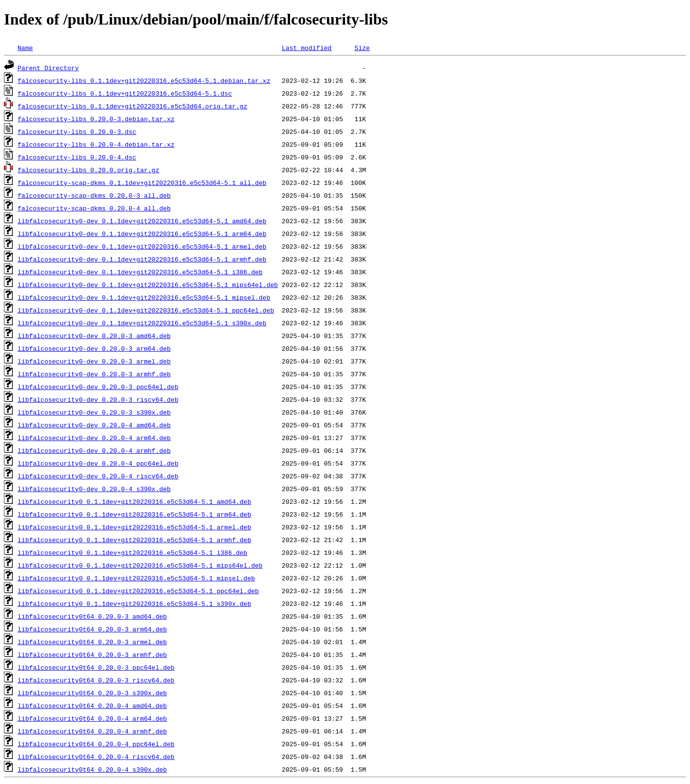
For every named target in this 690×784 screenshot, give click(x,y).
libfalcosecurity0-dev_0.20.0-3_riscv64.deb (98, 399)
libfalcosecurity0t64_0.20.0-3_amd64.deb (92, 616)
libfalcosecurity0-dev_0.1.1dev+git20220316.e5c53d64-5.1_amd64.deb (142, 221)
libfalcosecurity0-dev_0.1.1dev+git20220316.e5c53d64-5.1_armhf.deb (142, 259)
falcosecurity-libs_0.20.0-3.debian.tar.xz (96, 119)
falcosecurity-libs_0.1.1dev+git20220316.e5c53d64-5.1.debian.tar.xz (144, 80)
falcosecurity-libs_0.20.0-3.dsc (77, 131)
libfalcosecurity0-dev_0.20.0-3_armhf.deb (94, 374)
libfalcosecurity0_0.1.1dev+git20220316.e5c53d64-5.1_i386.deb (133, 552)
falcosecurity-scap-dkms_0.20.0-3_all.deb (94, 195)
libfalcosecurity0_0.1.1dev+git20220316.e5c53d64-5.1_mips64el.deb (140, 565)
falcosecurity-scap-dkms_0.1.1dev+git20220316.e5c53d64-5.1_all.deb (142, 183)
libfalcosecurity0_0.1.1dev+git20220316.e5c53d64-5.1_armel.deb (134, 527)
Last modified (306, 48)
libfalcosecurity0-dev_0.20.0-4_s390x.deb (94, 489)
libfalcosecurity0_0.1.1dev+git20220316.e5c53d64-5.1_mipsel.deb (136, 578)
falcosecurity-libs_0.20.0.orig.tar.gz (89, 170)
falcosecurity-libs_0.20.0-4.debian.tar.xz (96, 144)
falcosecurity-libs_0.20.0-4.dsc (77, 157)
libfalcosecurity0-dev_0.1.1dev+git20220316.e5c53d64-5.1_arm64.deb (142, 234)
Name (25, 48)
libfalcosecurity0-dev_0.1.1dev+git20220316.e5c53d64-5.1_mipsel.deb (144, 297)
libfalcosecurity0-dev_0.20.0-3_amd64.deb (94, 336)
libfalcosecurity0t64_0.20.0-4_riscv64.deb (96, 757)
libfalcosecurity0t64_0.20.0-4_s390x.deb (92, 769)
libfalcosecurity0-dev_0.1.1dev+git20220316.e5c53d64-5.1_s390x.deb (142, 323)
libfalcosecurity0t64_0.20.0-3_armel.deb (92, 642)
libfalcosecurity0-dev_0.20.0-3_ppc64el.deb (98, 387)
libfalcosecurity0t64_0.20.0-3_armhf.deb (92, 654)
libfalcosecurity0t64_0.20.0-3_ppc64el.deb (96, 667)
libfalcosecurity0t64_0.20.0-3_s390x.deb (92, 693)
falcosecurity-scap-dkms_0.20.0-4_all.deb (94, 208)
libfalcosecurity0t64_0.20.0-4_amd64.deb (92, 706)
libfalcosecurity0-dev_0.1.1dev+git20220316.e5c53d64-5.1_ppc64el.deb (146, 310)
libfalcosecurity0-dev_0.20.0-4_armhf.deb (94, 450)
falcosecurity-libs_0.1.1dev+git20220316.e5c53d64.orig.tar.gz (133, 106)
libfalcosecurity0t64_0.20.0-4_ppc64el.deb (96, 744)
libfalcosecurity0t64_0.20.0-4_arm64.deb (92, 718)
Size (362, 48)
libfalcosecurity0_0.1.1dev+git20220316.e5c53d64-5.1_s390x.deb (134, 603)
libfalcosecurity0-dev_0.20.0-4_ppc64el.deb (98, 463)
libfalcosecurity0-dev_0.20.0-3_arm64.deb (94, 348)
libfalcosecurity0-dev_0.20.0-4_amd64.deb (94, 425)
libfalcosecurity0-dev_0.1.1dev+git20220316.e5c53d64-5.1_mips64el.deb (148, 285)
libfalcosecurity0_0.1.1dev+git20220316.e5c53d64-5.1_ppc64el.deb (138, 591)
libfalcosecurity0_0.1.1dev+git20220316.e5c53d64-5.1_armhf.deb (134, 540)
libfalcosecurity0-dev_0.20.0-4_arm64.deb (94, 438)
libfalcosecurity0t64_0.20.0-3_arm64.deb (92, 629)
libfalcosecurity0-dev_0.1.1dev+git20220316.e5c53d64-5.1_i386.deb (140, 272)
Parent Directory (48, 68)
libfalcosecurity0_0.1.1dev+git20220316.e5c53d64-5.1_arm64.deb (134, 514)
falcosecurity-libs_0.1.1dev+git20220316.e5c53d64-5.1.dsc (125, 93)
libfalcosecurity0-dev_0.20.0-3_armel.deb (94, 361)
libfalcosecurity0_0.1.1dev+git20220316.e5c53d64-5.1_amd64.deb (134, 501)
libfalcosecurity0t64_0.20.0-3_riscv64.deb (96, 680)
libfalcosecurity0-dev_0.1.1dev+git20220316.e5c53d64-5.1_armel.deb (142, 246)
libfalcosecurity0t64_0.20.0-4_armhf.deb (92, 731)
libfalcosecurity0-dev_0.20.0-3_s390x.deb (94, 412)
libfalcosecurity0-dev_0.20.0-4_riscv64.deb (98, 476)
